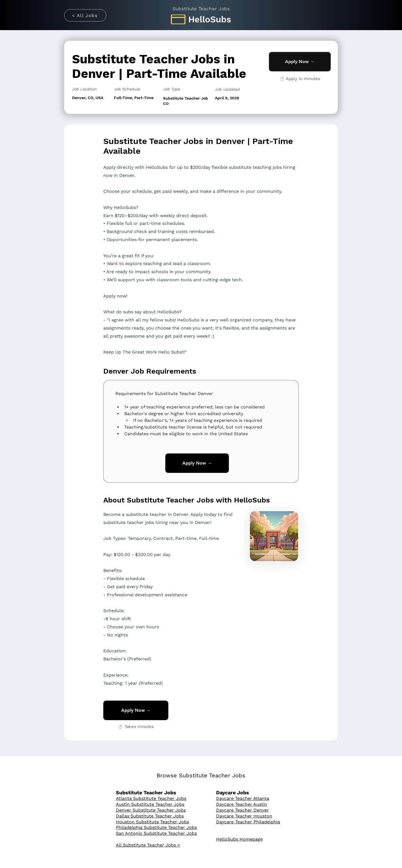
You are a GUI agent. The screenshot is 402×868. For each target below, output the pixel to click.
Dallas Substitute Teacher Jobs (150, 816)
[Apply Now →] (300, 62)
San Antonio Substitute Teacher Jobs (156, 833)
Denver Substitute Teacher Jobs (151, 810)
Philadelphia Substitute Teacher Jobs (156, 827)
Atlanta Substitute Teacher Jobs (151, 798)
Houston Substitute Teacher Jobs (152, 822)
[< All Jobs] (85, 15)
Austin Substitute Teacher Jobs (150, 804)
